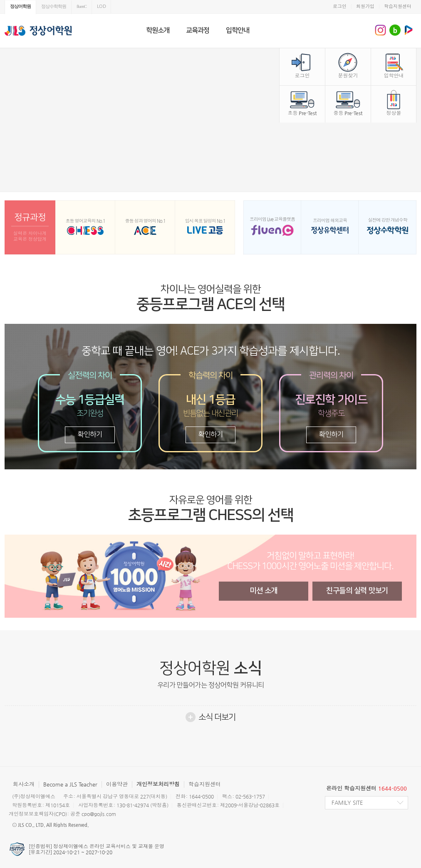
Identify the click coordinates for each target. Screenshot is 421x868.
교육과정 (198, 30)
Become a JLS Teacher (70, 784)
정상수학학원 (54, 6)
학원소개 (158, 30)
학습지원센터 (398, 6)
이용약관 (117, 784)
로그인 (340, 6)
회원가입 (365, 6)
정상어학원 (20, 6)
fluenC (82, 6)
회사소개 (24, 784)
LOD (102, 6)
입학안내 (238, 30)
